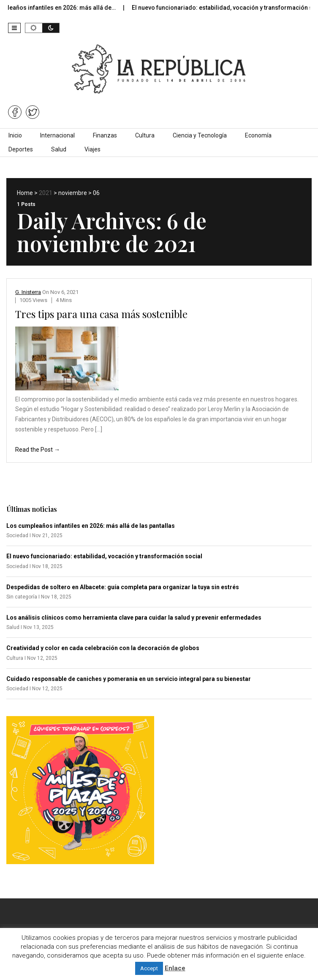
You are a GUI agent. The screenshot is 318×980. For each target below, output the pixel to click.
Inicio (15, 135)
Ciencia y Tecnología (200, 135)
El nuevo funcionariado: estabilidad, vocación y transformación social (104, 556)
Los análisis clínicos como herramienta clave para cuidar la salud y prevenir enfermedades (134, 618)
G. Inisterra (28, 292)
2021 (46, 193)
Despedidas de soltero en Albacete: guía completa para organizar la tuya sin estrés (123, 587)
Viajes (92, 149)
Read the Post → (38, 450)
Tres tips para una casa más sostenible (101, 314)
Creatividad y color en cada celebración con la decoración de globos (103, 648)
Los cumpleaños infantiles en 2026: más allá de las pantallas (91, 526)
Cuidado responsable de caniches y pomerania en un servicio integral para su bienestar (129, 679)
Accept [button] (149, 968)
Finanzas (105, 135)
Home (25, 193)
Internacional (57, 135)
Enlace (175, 968)
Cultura (145, 135)
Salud (59, 149)
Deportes (21, 149)
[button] (14, 28)
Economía (258, 135)
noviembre (73, 193)
